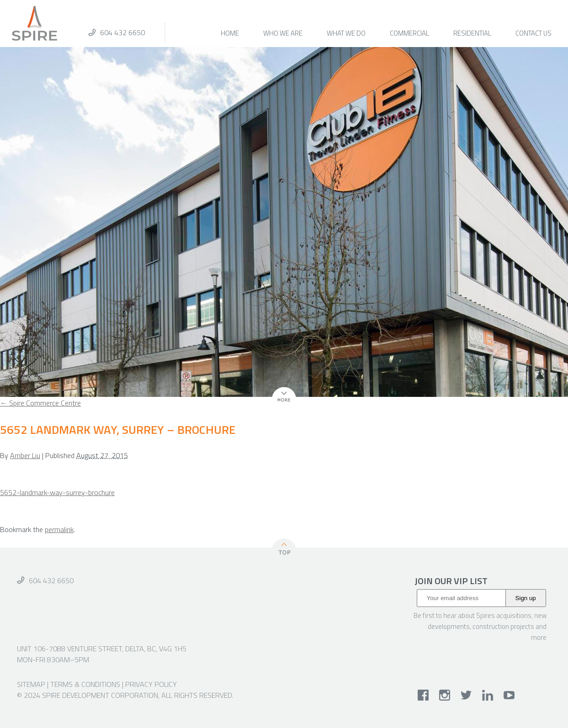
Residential (472, 34)
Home (230, 34)
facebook (423, 695)
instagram (445, 695)
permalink (59, 529)
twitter (466, 695)
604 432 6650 (122, 32)
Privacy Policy (151, 684)
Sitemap (31, 684)
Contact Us (533, 34)
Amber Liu (25, 455)
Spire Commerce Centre (40, 403)
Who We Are (283, 34)
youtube (509, 695)
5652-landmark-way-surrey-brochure (57, 492)
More (280, 402)
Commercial (409, 34)
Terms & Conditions (85, 684)
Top (284, 548)
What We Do (346, 34)
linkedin (488, 695)
